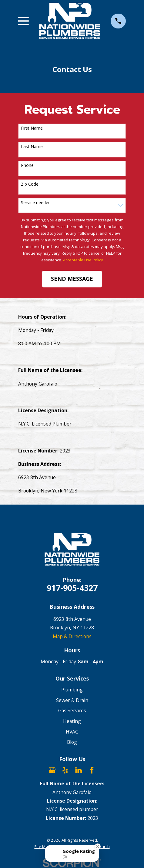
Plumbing (72, 690)
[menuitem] (42, 846)
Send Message (72, 279)
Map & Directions (72, 636)
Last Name (32, 147)
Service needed (36, 203)
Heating (72, 721)
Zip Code (30, 184)
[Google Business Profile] (52, 770)
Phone (27, 166)
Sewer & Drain (72, 700)
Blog (72, 742)
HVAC (72, 732)
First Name (32, 128)
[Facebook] (92, 770)
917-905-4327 (72, 588)
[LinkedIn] (79, 770)
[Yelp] (65, 770)
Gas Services (72, 711)
